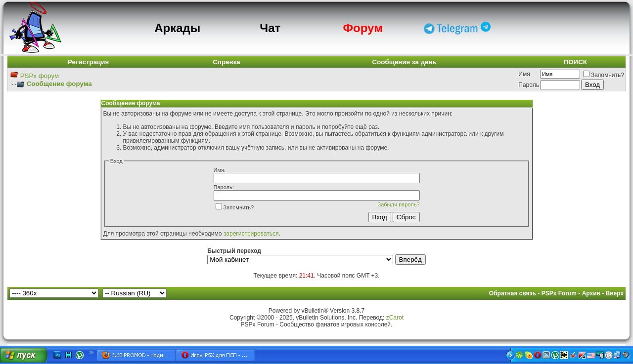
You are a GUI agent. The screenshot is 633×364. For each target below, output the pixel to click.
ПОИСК (575, 62)
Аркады (177, 28)
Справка (226, 62)
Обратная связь (513, 293)
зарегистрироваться (251, 234)
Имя (524, 74)
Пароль (529, 85)
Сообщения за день (405, 62)
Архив (591, 293)
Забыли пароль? (399, 204)
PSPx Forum (559, 293)
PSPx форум (40, 76)
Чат (270, 28)
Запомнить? (604, 75)
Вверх (615, 293)
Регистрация (88, 62)
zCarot (395, 318)
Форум (363, 28)
